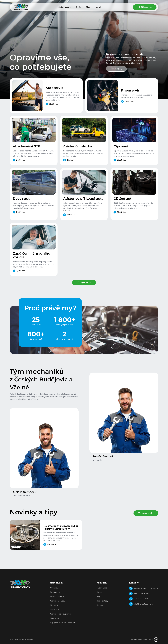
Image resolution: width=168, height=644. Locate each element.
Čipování (121, 146)
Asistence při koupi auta (83, 199)
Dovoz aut (21, 199)
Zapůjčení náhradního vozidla (31, 255)
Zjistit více (54, 104)
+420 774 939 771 (141, 594)
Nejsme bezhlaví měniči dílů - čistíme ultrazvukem (61, 528)
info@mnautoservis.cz (144, 604)
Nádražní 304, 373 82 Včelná (146, 588)
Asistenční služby (78, 146)
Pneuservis (130, 91)
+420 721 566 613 (141, 599)
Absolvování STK (27, 146)
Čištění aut (123, 199)
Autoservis (54, 88)
